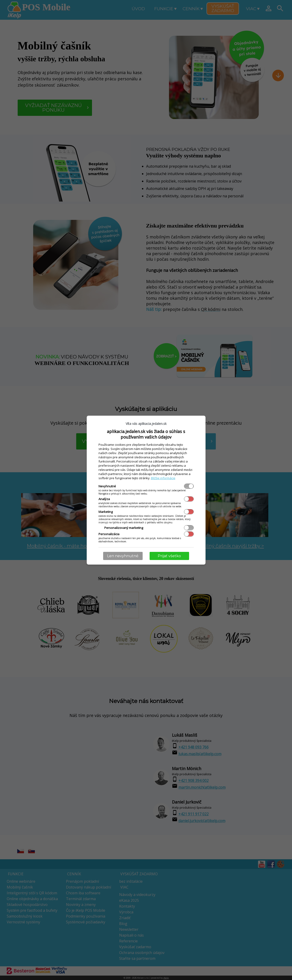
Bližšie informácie (163, 478)
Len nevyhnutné (123, 556)
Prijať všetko (169, 556)
